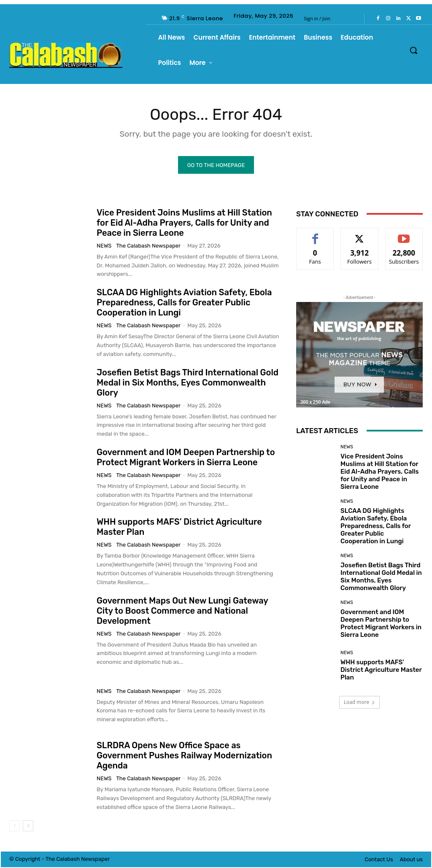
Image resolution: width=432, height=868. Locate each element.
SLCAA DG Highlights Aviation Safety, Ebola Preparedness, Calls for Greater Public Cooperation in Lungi (184, 304)
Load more (360, 703)
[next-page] (28, 827)
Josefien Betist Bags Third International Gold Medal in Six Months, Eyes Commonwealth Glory (188, 383)
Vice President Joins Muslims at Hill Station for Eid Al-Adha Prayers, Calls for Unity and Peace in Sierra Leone (184, 224)
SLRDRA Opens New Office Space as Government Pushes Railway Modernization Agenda (184, 757)
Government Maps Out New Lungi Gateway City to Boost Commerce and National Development (182, 612)
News (104, 247)
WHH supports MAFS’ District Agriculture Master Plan (381, 671)
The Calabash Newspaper (148, 247)
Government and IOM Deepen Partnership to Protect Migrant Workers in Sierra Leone (186, 458)
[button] (413, 50)
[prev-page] (15, 827)
